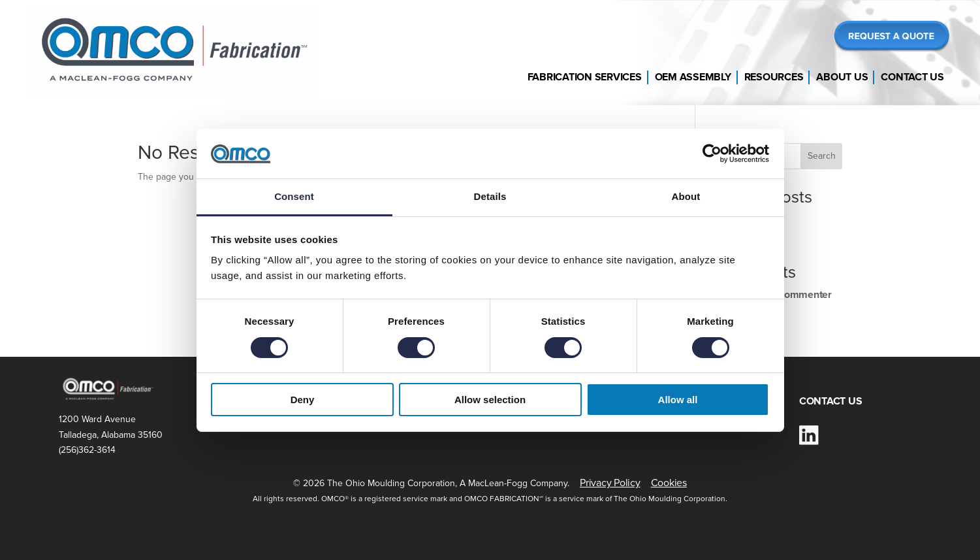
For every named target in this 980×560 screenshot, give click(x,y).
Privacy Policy (610, 483)
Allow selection (490, 400)
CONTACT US (831, 401)
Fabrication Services (585, 77)
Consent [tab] (294, 196)
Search (822, 156)
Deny (303, 400)
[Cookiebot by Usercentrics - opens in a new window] (712, 154)
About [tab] (686, 196)
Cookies (669, 483)
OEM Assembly (693, 77)
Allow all (678, 400)
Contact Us (912, 77)
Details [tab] (490, 196)
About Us (842, 77)
